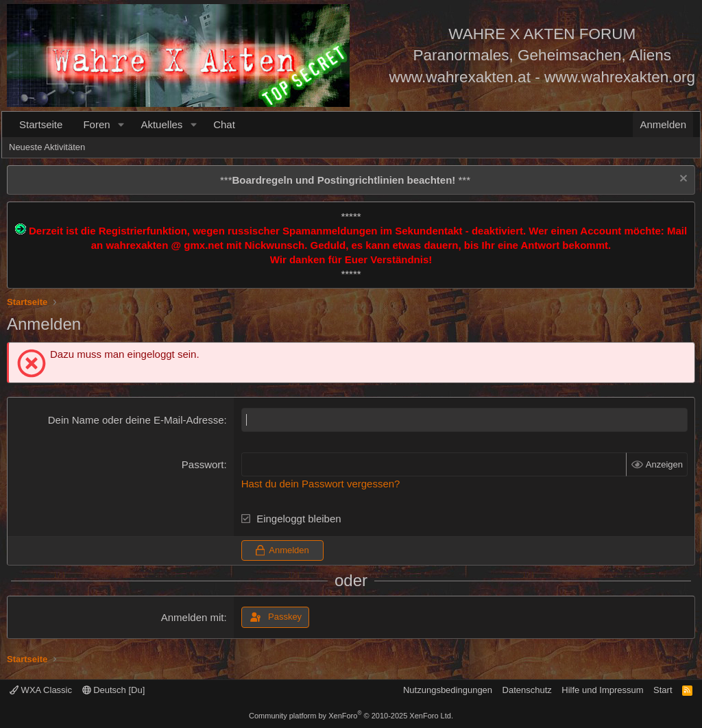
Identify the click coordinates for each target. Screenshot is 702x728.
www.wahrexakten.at (460, 77)
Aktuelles (161, 124)
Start (663, 690)
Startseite (41, 124)
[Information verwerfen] (682, 180)
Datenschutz (527, 690)
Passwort (203, 464)
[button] (121, 124)
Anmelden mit (193, 617)
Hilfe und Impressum (602, 690)
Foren (96, 124)
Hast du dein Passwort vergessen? (321, 484)
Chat (224, 124)
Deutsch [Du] (114, 690)
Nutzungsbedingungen (448, 690)
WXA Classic (41, 690)
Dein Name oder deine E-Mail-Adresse (136, 420)
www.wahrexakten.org (620, 77)
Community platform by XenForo (351, 716)
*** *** (345, 180)
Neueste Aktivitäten (47, 147)
